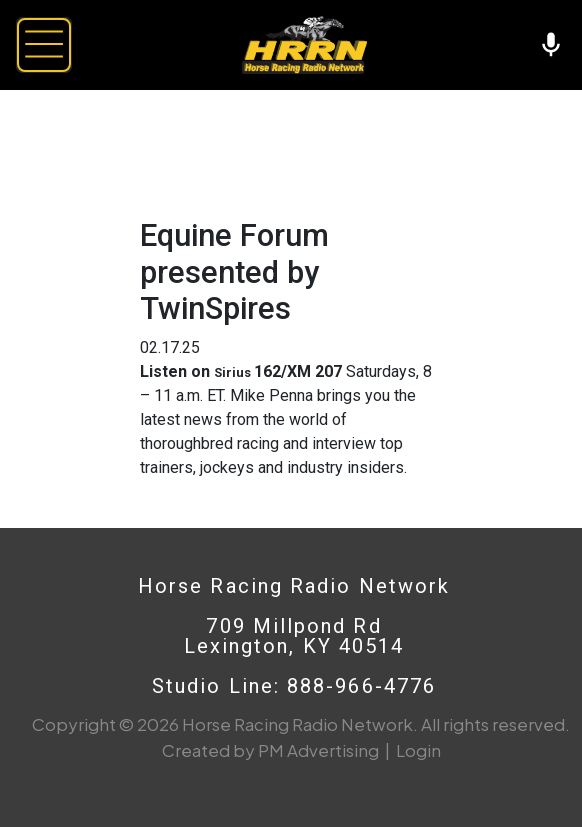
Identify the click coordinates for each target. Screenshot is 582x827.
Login (418, 750)
